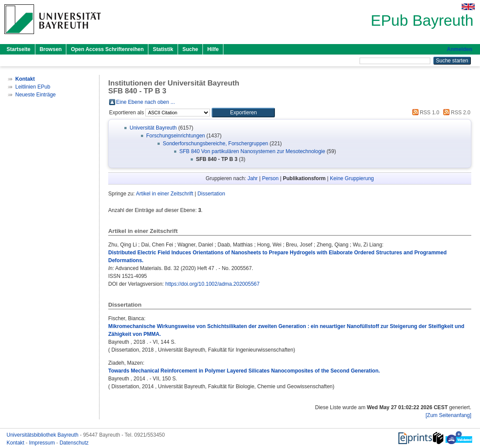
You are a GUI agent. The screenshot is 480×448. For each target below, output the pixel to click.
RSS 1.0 (425, 113)
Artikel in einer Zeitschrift (164, 194)
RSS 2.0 (456, 113)
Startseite (19, 49)
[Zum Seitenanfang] (448, 415)
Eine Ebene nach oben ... (146, 102)
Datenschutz (74, 443)
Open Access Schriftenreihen (107, 49)
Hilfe (213, 49)
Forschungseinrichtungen (176, 136)
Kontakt (16, 443)
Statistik (163, 49)
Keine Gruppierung (352, 178)
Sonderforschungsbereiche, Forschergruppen (215, 144)
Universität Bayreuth (153, 128)
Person (270, 178)
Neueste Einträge (36, 95)
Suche (190, 49)
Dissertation (211, 194)
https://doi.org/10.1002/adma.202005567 (213, 284)
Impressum (43, 443)
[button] (243, 113)
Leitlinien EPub (33, 87)
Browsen (51, 49)
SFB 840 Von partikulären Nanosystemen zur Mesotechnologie (252, 151)
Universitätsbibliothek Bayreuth (43, 435)
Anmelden (459, 49)
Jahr (252, 178)
